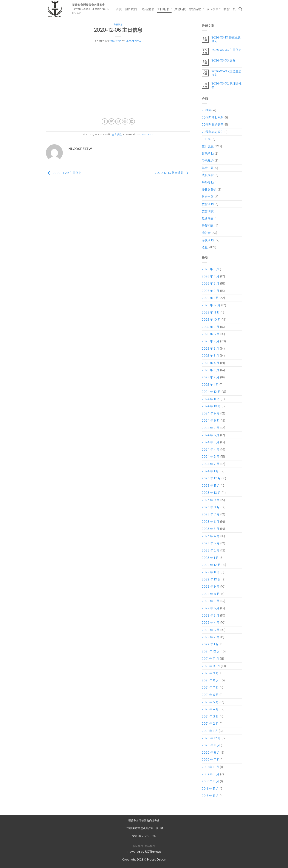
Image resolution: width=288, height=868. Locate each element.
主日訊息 (164, 9)
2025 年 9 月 (210, 327)
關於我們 (132, 9)
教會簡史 (208, 218)
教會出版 (230, 9)
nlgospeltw (133, 41)
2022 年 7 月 (211, 601)
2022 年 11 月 (211, 572)
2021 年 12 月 (211, 651)
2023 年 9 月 (211, 500)
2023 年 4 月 (211, 536)
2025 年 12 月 (211, 305)
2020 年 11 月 (211, 745)
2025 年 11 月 (211, 312)
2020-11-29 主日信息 (64, 173)
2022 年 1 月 (210, 644)
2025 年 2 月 (210, 377)
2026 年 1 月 (210, 298)
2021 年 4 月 (210, 709)
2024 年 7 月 (211, 428)
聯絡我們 (150, 846)
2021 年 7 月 (210, 688)
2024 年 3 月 (211, 457)
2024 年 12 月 (211, 392)
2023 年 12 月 (211, 478)
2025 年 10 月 (211, 320)
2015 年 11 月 (210, 796)
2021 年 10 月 (211, 666)
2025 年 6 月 (210, 349)
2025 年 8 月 (211, 334)
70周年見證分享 (213, 125)
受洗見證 (208, 161)
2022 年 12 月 (211, 565)
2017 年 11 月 (210, 781)
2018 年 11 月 (210, 774)
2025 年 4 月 (210, 363)
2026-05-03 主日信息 (226, 50)
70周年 (207, 110)
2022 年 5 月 (210, 616)
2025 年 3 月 (210, 370)
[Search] (240, 9)
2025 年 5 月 (210, 356)
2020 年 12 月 (211, 738)
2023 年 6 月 (210, 522)
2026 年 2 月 (210, 291)
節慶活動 (208, 240)
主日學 (206, 139)
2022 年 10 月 (211, 579)
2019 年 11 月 (210, 767)
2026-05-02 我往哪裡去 (226, 85)
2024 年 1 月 (210, 471)
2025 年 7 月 (210, 341)
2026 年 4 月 (210, 276)
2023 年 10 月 (211, 493)
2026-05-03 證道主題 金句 (226, 73)
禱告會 (206, 233)
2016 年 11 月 (210, 789)
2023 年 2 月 (211, 550)
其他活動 (208, 154)
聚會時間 (180, 9)
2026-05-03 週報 (223, 60)
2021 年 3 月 (210, 716)
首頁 (119, 9)
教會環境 (208, 211)
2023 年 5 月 (210, 529)
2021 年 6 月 (210, 695)
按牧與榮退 (209, 190)
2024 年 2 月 (211, 464)
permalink (147, 135)
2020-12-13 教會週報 (173, 173)
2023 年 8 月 (211, 507)
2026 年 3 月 (210, 284)
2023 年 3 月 (211, 543)
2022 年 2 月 (211, 637)
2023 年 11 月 (211, 486)
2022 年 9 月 (211, 587)
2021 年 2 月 (210, 724)
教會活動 (196, 9)
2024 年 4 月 (211, 450)
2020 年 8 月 (211, 753)
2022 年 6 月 (210, 608)
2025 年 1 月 (210, 385)
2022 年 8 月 (211, 594)
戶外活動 (208, 182)
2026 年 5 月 (210, 269)
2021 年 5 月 (210, 702)
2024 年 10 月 (211, 406)
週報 (205, 247)
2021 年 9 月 (210, 673)
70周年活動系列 (213, 117)
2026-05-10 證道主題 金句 (226, 39)
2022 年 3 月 (211, 630)
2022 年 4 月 (211, 623)
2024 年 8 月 (211, 421)
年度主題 (208, 168)
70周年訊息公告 (213, 132)
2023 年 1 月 (210, 558)
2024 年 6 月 (210, 435)
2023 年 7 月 (211, 514)
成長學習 (214, 9)
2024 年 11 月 (211, 399)
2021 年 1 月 (210, 731)
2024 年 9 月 (211, 413)
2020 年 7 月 (211, 760)
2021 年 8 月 (210, 680)
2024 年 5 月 (210, 442)
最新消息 (148, 9)
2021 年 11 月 (210, 659)
